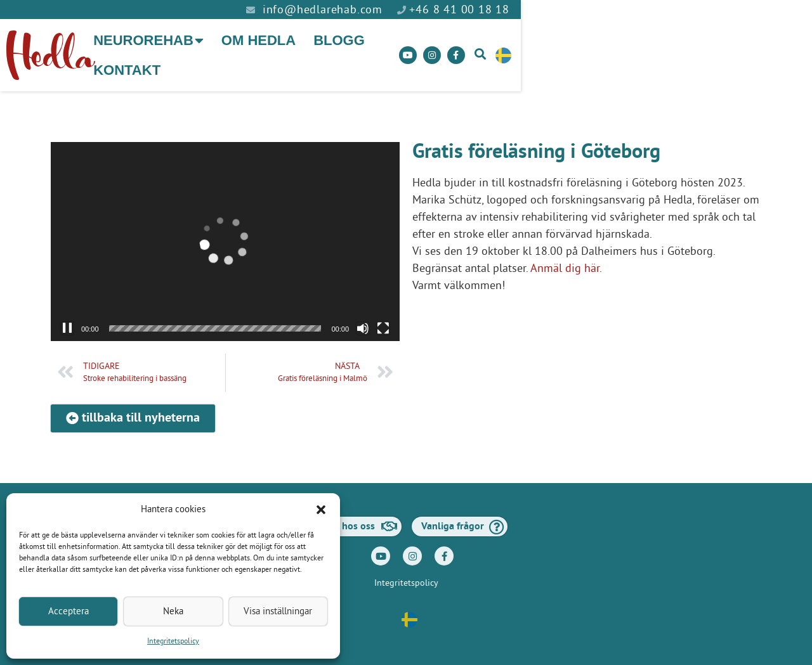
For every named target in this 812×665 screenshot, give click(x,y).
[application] (225, 231)
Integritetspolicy (173, 642)
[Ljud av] (363, 318)
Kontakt (512, 50)
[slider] (215, 318)
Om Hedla (354, 50)
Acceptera (69, 611)
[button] (321, 510)
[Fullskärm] (383, 318)
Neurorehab (244, 50)
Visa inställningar (278, 611)
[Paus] (67, 318)
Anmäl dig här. (566, 258)
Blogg (435, 50)
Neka (173, 611)
